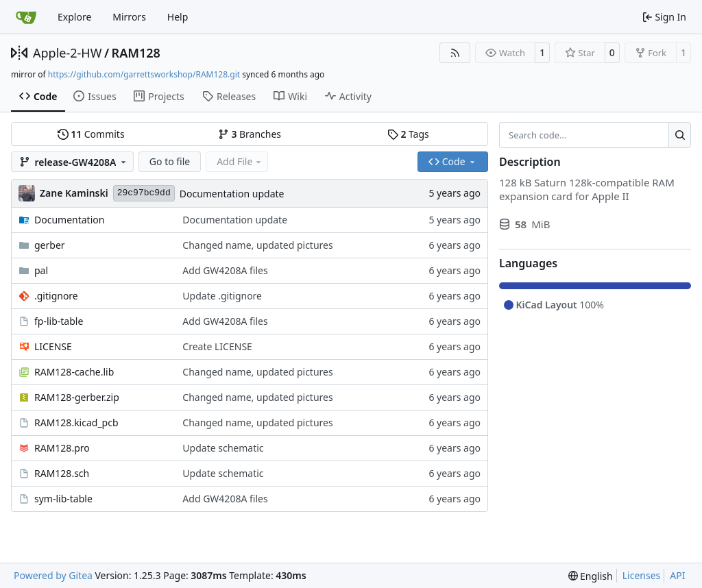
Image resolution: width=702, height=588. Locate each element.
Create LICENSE (217, 346)
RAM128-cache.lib (74, 372)
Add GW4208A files (225, 270)
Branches (250, 134)
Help (178, 17)
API (677, 575)
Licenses (642, 575)
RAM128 (136, 53)
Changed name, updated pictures (257, 245)
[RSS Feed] (455, 53)
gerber (50, 245)
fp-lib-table (59, 321)
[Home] (26, 17)
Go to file (170, 161)
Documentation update (232, 194)
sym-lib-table (63, 499)
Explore (74, 17)
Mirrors (129, 17)
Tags (408, 134)
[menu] (591, 576)
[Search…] (680, 135)
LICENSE (53, 346)
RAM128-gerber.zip (77, 397)
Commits (91, 134)
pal (41, 270)
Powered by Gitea (53, 575)
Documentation (69, 220)
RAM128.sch (62, 473)
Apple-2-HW (67, 53)
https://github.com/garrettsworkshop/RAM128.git (144, 74)
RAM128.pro (62, 448)
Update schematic (223, 448)
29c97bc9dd (144, 193)
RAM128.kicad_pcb (76, 422)
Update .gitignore (222, 296)
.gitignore (56, 296)
